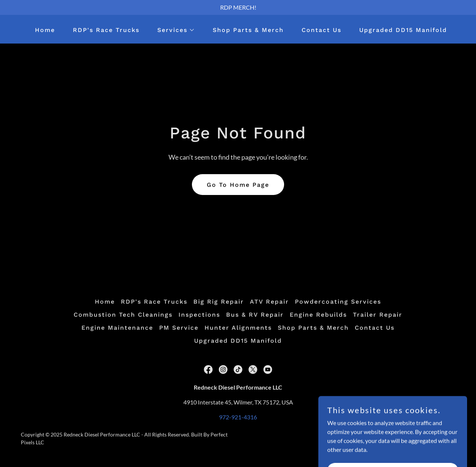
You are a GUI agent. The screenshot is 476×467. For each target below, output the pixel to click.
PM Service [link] (179, 328)
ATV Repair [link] (269, 302)
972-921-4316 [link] (238, 417)
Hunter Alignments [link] (238, 328)
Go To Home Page (238, 185)
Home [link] (45, 30)
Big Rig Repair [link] (219, 302)
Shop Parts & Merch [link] (248, 30)
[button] (173, 30)
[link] (208, 370)
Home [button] (105, 302)
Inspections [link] (199, 315)
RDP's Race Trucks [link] (106, 30)
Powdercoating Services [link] (338, 302)
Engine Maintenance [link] (117, 328)
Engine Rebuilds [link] (318, 315)
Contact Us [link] (321, 30)
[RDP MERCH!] (238, 7)
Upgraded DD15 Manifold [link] (403, 30)
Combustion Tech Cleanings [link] (123, 315)
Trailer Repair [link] (378, 315)
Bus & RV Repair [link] (255, 315)
